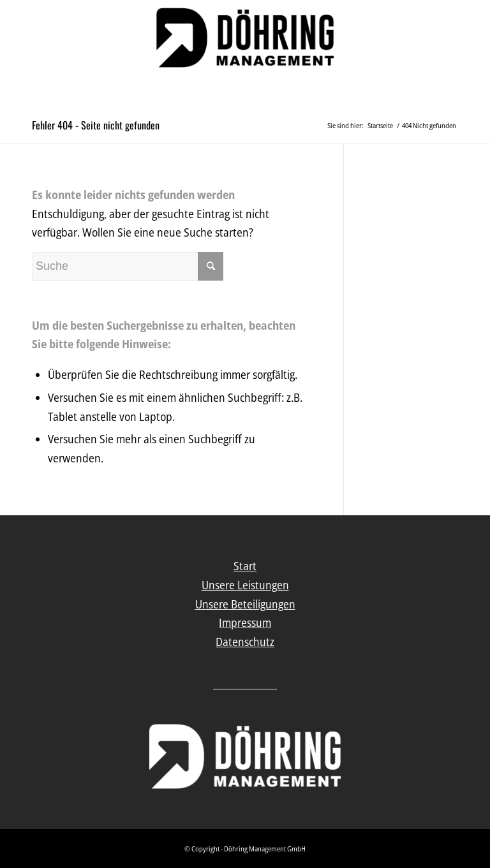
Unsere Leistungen (245, 585)
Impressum (245, 622)
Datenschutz (245, 642)
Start (245, 566)
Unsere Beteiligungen (245, 604)
